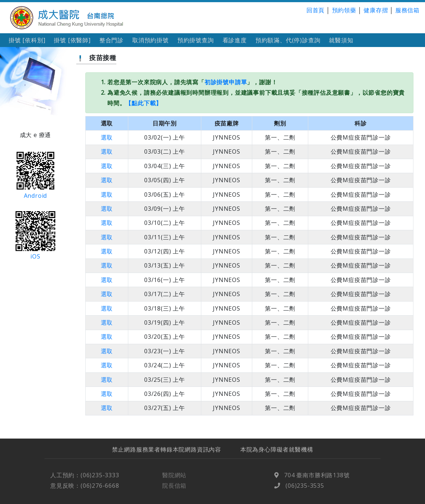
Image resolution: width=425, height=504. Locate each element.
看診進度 (235, 40)
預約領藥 (344, 10)
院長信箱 (174, 491)
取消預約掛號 (151, 40)
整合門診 (111, 40)
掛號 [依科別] (27, 40)
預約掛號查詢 (196, 40)
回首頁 (315, 10)
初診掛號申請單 (226, 82)
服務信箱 (407, 10)
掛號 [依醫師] (72, 40)
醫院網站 (174, 480)
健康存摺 (376, 10)
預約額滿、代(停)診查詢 (288, 40)
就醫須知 (341, 40)
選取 (107, 137)
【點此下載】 (144, 103)
